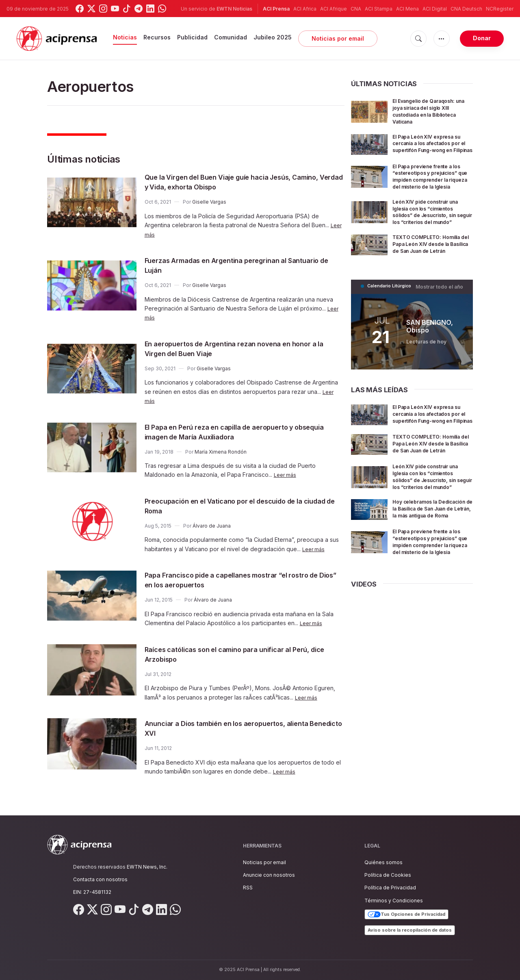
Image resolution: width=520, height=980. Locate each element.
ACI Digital (435, 9)
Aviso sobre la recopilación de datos (410, 930)
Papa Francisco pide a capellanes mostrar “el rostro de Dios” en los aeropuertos (243, 580)
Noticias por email (338, 38)
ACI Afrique (334, 9)
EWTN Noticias (234, 9)
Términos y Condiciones (394, 901)
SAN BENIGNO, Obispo (429, 350)
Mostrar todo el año (442, 311)
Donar (482, 38)
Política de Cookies (388, 875)
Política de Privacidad (390, 888)
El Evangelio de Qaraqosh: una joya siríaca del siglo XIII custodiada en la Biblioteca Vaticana (429, 111)
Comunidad (231, 37)
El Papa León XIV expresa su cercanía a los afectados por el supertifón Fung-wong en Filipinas (432, 147)
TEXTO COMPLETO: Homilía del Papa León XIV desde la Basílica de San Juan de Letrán (431, 266)
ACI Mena (407, 9)
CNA (356, 9)
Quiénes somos (383, 862)
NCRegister (500, 9)
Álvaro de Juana (212, 526)
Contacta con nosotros (100, 879)
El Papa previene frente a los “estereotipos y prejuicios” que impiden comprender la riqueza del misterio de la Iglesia (430, 185)
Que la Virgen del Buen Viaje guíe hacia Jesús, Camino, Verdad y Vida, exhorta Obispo (234, 182)
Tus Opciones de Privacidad (406, 915)
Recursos (157, 37)
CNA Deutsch (466, 9)
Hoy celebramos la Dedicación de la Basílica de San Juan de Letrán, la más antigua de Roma (429, 554)
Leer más (286, 475)
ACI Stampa (379, 9)
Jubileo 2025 (273, 37)
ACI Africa (305, 9)
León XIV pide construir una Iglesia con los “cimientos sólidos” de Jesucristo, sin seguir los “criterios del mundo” (432, 228)
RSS (248, 888)
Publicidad (192, 37)
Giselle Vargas (209, 202)
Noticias (125, 37)
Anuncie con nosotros (269, 875)
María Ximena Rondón (221, 452)
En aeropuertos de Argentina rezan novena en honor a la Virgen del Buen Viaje (233, 348)
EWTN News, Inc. (147, 867)
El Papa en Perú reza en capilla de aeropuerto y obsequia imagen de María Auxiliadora (234, 432)
